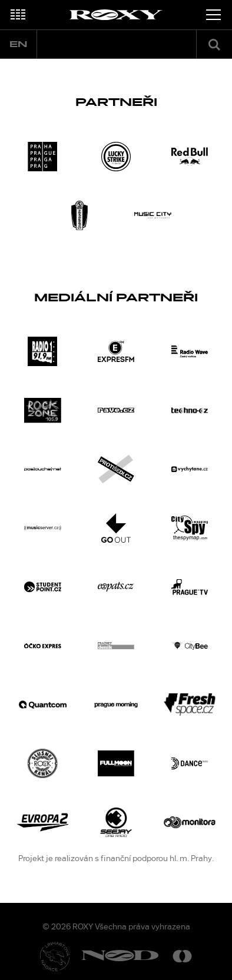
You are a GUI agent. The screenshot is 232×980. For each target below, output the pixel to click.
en (18, 44)
